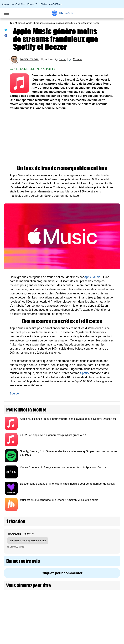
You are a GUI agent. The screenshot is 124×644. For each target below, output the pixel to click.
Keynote (5, 4)
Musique (19, 23)
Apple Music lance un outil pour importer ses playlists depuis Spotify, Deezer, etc (68, 419)
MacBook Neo (18, 4)
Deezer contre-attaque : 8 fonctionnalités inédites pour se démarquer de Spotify (68, 484)
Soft (66, 13)
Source (14, 394)
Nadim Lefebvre (29, 59)
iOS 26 (43, 4)
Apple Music (20, 69)
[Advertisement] (62, 138)
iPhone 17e (33, 4)
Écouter (77, 59)
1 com (63, 59)
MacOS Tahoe (55, 4)
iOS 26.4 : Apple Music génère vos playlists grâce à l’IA (53, 435)
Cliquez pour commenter (62, 573)
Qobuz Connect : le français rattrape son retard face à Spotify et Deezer (63, 468)
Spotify (50, 69)
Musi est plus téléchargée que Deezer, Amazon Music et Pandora (59, 500)
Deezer (36, 69)
